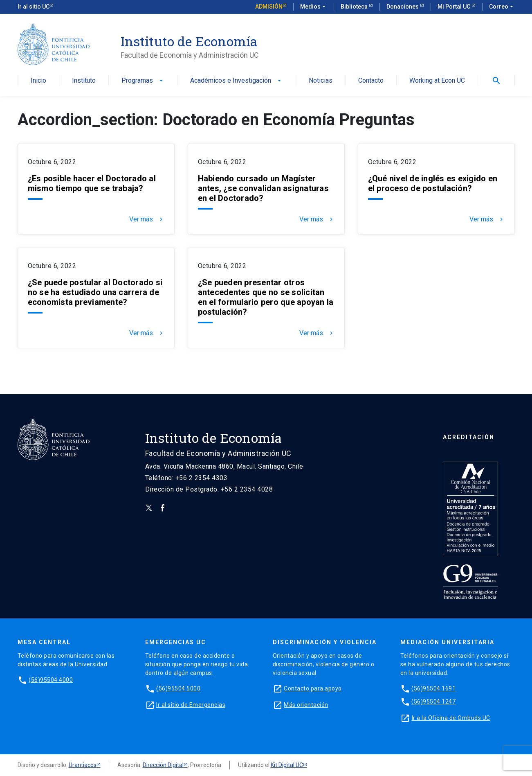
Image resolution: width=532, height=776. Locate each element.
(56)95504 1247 (433, 702)
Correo (502, 7)
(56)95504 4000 (51, 680)
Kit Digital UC (287, 765)
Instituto (84, 81)
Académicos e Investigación (236, 81)
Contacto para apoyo (313, 688)
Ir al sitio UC (34, 7)
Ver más (147, 219)
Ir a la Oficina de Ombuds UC (451, 718)
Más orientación (306, 705)
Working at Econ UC (437, 81)
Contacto (371, 81)
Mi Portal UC (455, 7)
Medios (314, 7)
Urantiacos (83, 765)
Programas (143, 81)
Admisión (269, 7)
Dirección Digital (163, 765)
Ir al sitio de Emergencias (191, 705)
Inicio (38, 81)
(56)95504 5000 (178, 688)
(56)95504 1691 (433, 688)
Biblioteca (355, 7)
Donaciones (403, 7)
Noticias (321, 81)
